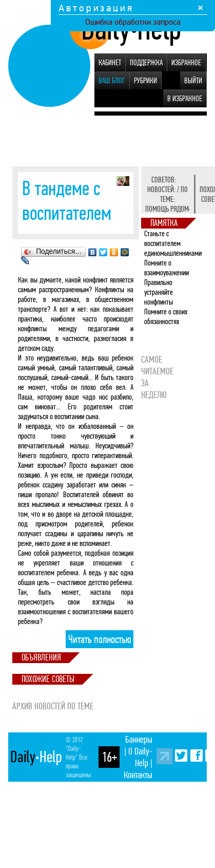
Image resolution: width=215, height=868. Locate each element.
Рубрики (145, 80)
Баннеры (139, 739)
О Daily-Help (140, 757)
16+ (109, 757)
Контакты (138, 775)
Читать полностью (100, 639)
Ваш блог (112, 80)
